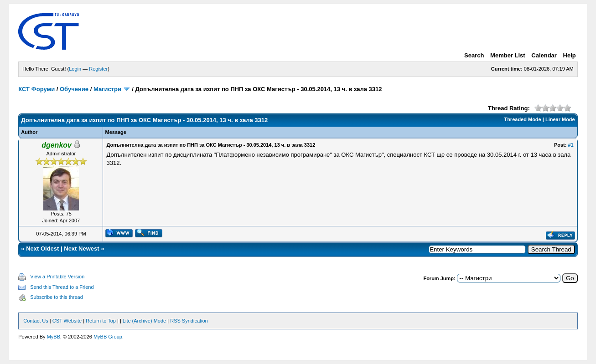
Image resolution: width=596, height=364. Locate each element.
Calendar (544, 55)
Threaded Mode (522, 119)
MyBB (54, 337)
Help (570, 55)
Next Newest (81, 249)
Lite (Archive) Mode (144, 321)
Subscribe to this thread (57, 297)
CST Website (67, 321)
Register (98, 69)
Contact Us (36, 321)
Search (474, 55)
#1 (570, 145)
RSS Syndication (189, 321)
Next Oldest (42, 249)
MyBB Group (108, 337)
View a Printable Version (57, 277)
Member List (508, 55)
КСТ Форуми (36, 89)
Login (75, 69)
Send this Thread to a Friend (62, 287)
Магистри (107, 89)
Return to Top (101, 321)
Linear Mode (560, 119)
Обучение (74, 89)
